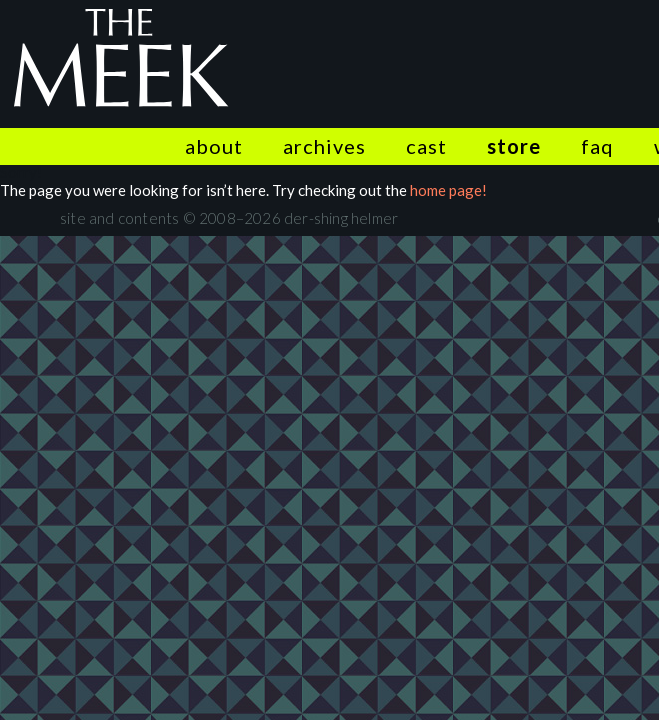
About (214, 146)
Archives (324, 146)
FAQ (597, 146)
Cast (426, 146)
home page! (448, 190)
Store (514, 146)
